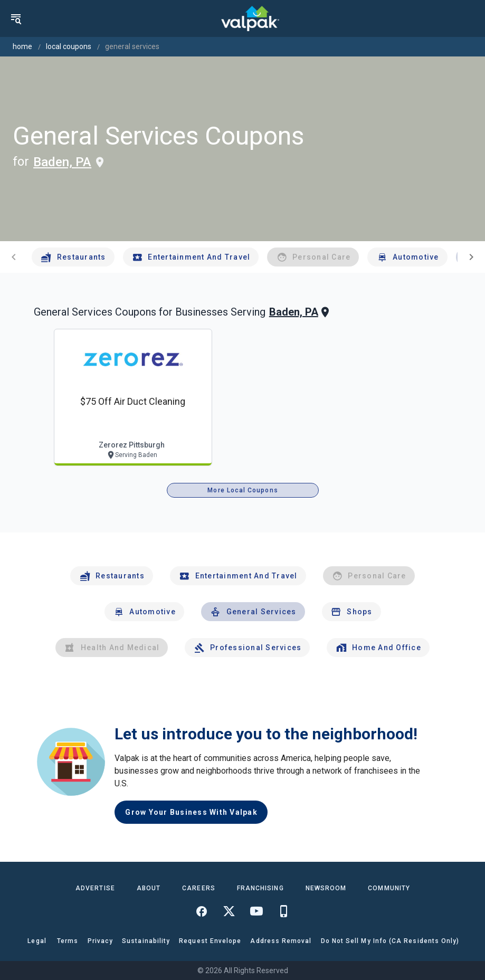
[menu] (16, 18)
